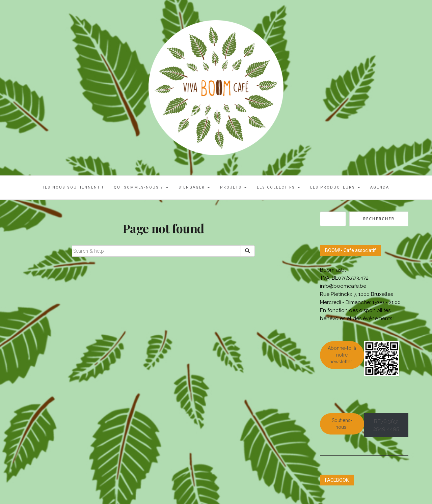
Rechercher (379, 219)
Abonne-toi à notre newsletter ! (342, 355)
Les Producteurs (335, 187)
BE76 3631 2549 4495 (386, 425)
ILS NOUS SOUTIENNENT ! (73, 187)
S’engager (194, 187)
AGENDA (380, 187)
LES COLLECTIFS (278, 187)
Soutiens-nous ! (342, 424)
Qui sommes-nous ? (141, 187)
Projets (233, 187)
